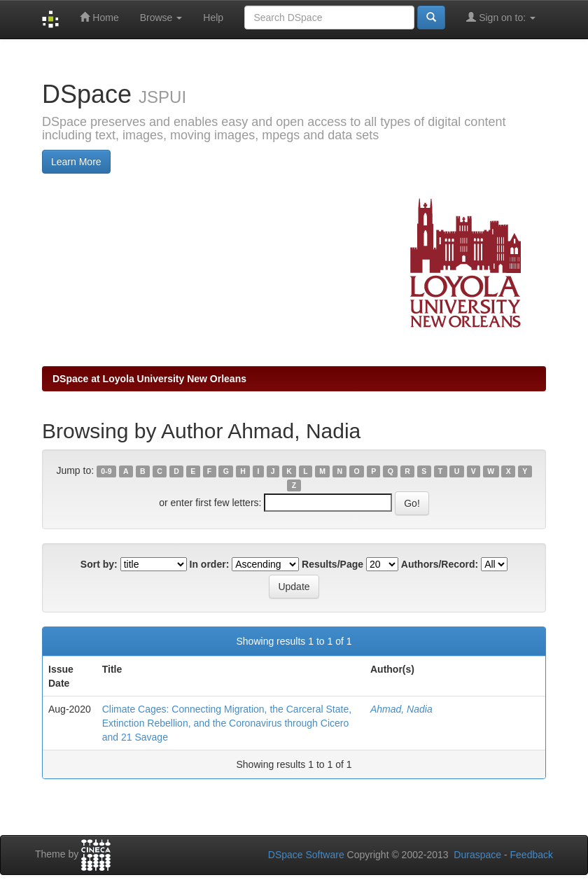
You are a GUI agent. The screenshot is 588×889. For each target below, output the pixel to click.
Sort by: (99, 564)
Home (99, 17)
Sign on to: (501, 17)
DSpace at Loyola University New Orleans (149, 379)
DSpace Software (306, 855)
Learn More (76, 162)
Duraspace (477, 855)
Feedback (532, 855)
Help (213, 17)
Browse (161, 17)
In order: (210, 564)
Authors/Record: (440, 564)
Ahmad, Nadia (401, 709)
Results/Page (332, 564)
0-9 (106, 471)
